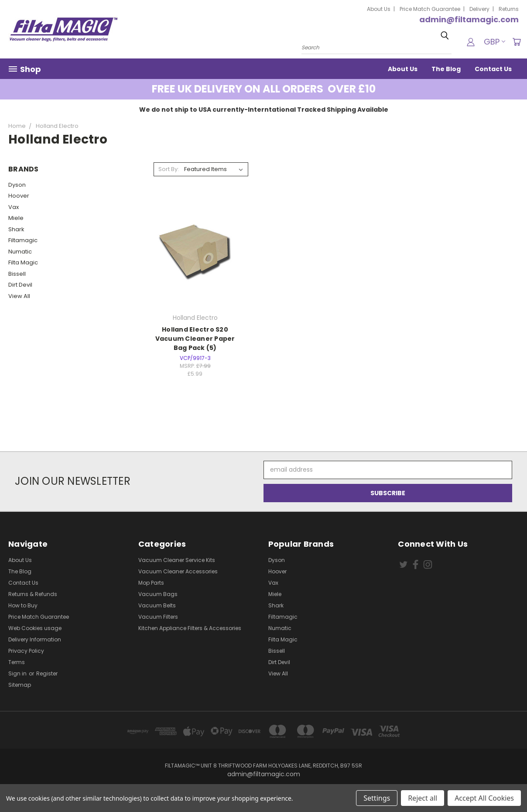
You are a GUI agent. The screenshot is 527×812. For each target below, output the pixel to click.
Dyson (17, 185)
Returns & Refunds (33, 594)
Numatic (20, 252)
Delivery (479, 9)
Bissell (17, 274)
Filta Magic (23, 262)
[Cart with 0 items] (517, 42)
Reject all (423, 798)
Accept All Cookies (484, 798)
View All (19, 296)
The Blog (446, 69)
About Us (379, 9)
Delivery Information (35, 639)
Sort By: (169, 169)
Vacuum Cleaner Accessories (178, 571)
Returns (509, 9)
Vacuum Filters (158, 617)
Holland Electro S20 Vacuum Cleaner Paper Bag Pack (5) (195, 339)
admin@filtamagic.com (469, 19)
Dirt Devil (20, 285)
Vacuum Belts (157, 605)
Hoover (19, 196)
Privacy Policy (26, 651)
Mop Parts (151, 583)
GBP (494, 42)
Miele (16, 218)
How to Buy (23, 605)
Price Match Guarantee (430, 9)
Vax (14, 207)
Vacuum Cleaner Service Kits (177, 560)
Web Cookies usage (35, 628)
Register (47, 673)
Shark (16, 229)
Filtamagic (23, 240)
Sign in (18, 673)
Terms (17, 662)
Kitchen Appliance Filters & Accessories (190, 628)
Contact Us (493, 69)
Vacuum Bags (158, 594)
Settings (377, 798)
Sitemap (20, 685)
